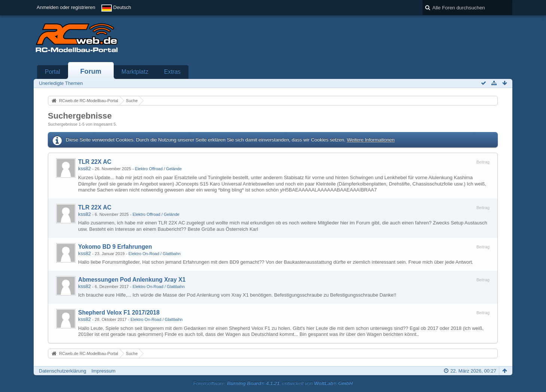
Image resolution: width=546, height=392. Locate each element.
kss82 (85, 169)
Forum (91, 71)
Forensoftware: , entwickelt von (273, 383)
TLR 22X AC (95, 162)
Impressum (103, 371)
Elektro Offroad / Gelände (158, 169)
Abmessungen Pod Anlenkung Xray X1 (132, 280)
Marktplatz (135, 72)
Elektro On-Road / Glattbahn (155, 254)
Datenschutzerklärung (62, 371)
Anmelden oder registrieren (66, 7)
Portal (53, 72)
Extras (172, 72)
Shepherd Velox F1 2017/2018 (119, 313)
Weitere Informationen (371, 140)
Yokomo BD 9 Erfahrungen (115, 247)
